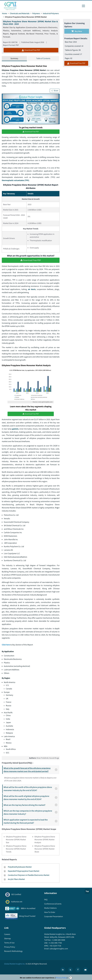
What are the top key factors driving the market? (31, 805)
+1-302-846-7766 (55, 943)
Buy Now (77, 31)
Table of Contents (43, 58)
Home (4, 13)
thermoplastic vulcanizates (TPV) (15, 180)
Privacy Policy (61, 978)
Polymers (36, 13)
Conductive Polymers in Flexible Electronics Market (29, 875)
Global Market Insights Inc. (15, 964)
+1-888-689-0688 (58, 940)
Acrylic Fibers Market (16, 879)
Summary (14, 58)
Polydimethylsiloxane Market (20, 867)
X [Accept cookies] (71, 978)
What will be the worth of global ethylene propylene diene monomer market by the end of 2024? (31, 798)
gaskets (15, 429)
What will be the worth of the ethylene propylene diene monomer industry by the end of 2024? (31, 789)
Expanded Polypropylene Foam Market (24, 871)
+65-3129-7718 (55, 946)
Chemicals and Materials (20, 13)
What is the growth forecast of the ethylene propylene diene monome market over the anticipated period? (31, 770)
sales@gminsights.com (59, 949)
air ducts (32, 289)
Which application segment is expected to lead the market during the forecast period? (31, 821)
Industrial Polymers (51, 13)
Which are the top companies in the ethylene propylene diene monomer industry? (31, 812)
